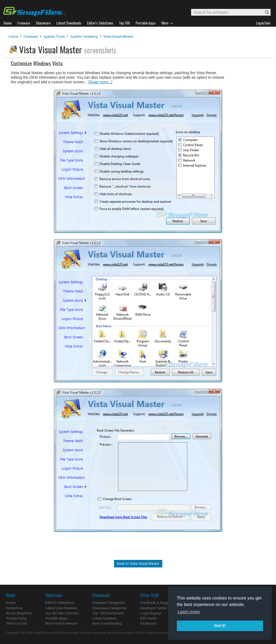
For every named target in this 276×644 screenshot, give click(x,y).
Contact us (14, 608)
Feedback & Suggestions (160, 603)
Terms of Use (16, 623)
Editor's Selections (60, 603)
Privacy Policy (16, 618)
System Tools (54, 37)
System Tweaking (84, 37)
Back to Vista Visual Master (138, 564)
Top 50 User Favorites (62, 613)
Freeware (31, 37)
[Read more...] (100, 82)
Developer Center (153, 608)
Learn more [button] (189, 612)
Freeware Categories (108, 603)
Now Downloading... (108, 623)
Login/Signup (151, 613)
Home (13, 37)
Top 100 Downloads (108, 613)
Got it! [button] (220, 626)
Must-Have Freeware (61, 623)
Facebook (148, 623)
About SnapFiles (19, 613)
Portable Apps (56, 618)
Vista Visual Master (118, 37)
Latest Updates (104, 618)
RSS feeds (148, 618)
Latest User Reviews (61, 608)
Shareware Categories (110, 608)
